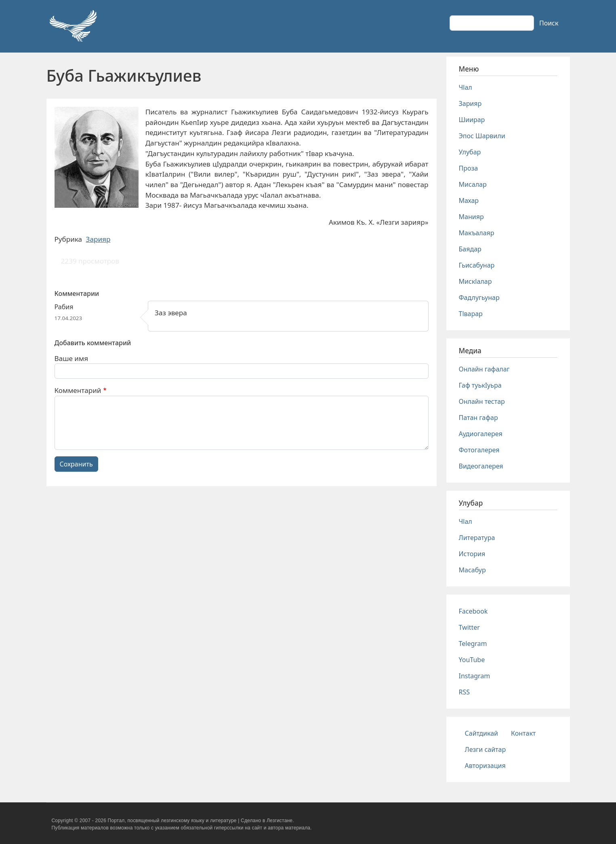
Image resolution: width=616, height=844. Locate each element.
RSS (465, 692)
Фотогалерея (479, 450)
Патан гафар (478, 418)
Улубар (470, 152)
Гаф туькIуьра (480, 385)
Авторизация (485, 766)
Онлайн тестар (482, 401)
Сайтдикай (482, 733)
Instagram (475, 676)
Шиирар (472, 120)
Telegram (473, 644)
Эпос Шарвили (482, 136)
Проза (469, 168)
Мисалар (473, 184)
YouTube (472, 660)
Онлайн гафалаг (484, 369)
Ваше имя (71, 358)
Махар (469, 200)
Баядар (470, 249)
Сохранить (76, 464)
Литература (477, 538)
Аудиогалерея (481, 434)
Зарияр (98, 239)
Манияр (471, 217)
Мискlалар (475, 281)
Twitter (469, 627)
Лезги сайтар (486, 749)
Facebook (473, 611)
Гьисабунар (477, 265)
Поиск (549, 23)
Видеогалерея (481, 466)
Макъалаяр (477, 233)
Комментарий (78, 390)
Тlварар (471, 314)
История (472, 554)
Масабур (472, 570)
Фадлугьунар (479, 298)
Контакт (523, 733)
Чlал (466, 87)
